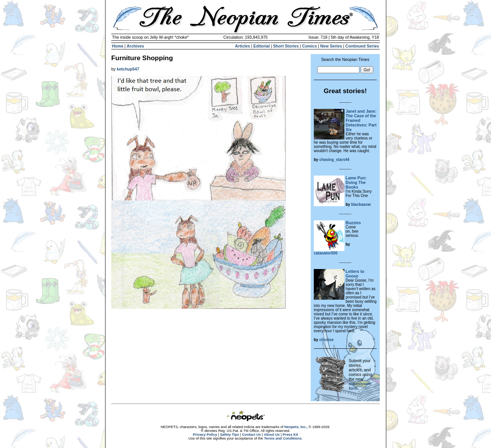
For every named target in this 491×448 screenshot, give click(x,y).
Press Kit (290, 435)
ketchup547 (128, 69)
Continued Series (362, 46)
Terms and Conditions (283, 438)
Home (118, 46)
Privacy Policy (205, 435)
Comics (310, 46)
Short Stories (286, 46)
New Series (331, 46)
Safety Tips (230, 435)
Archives (135, 46)
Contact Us (251, 435)
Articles (243, 46)
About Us (272, 435)
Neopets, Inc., (296, 427)
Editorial (262, 46)
